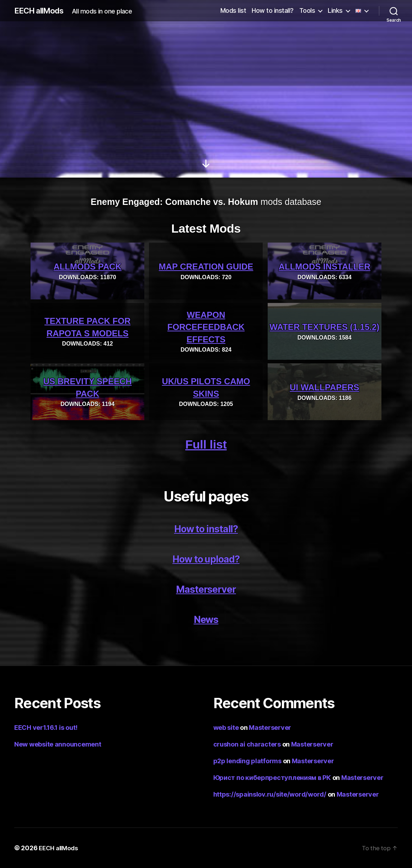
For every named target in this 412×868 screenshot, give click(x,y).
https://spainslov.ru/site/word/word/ (270, 794)
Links (335, 10)
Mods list (233, 10)
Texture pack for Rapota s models (87, 327)
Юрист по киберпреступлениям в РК (272, 778)
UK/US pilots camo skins (206, 387)
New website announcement (58, 744)
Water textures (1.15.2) (324, 327)
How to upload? (206, 558)
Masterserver (206, 589)
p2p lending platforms (247, 761)
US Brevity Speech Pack (88, 387)
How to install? (273, 10)
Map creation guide (206, 267)
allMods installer (325, 267)
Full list (206, 444)
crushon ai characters (247, 744)
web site (226, 728)
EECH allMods (42, 11)
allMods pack (87, 267)
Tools (307, 10)
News (206, 619)
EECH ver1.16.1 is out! (46, 728)
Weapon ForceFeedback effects (206, 327)
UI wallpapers (325, 388)
